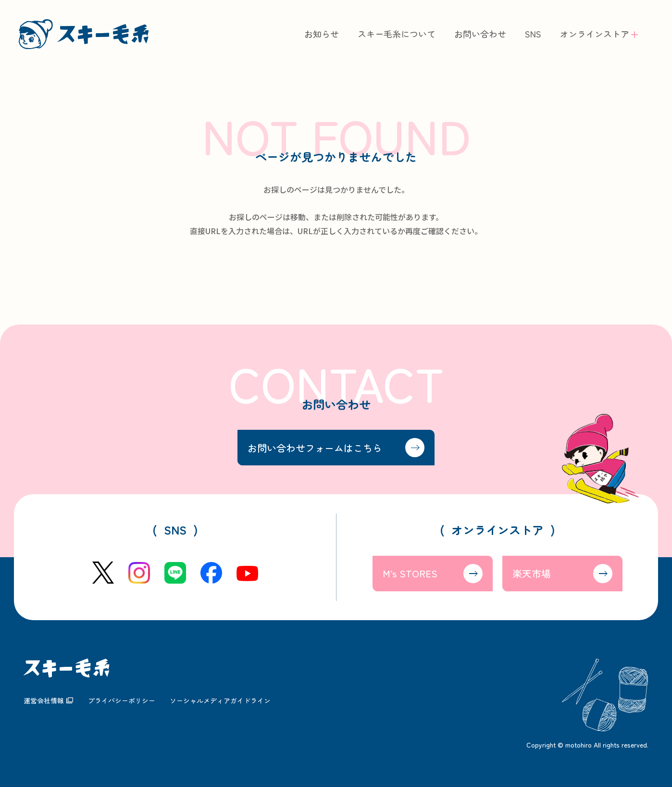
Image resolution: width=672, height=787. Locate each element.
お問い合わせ (480, 34)
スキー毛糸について (397, 34)
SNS (533, 34)
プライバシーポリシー (122, 700)
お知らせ (322, 34)
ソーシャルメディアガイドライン (220, 700)
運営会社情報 (44, 700)
